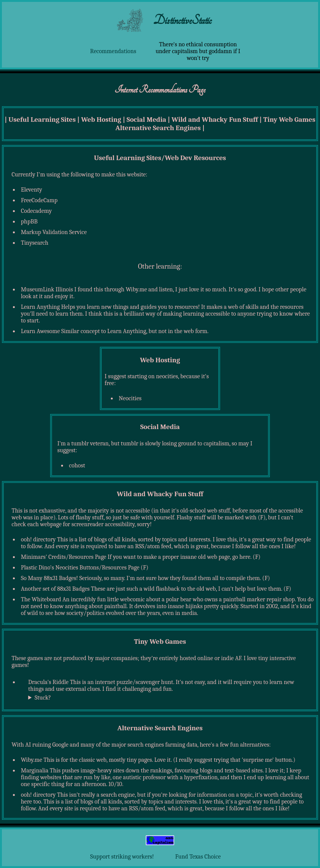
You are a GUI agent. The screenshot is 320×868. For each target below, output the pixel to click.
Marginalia (35, 771)
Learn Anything (40, 307)
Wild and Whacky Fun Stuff (215, 120)
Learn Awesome (40, 331)
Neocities (130, 398)
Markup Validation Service (54, 232)
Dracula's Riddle (48, 682)
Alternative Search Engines (158, 128)
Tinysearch (35, 243)
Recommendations (113, 51)
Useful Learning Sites (42, 120)
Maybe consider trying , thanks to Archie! (164, 699)
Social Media (147, 120)
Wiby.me (32, 760)
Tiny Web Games (289, 120)
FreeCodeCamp (39, 200)
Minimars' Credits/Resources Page (64, 557)
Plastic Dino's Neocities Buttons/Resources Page (80, 568)
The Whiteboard (41, 599)
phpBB (29, 222)
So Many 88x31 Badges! (49, 578)
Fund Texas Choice (198, 857)
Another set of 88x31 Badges (55, 589)
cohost (77, 465)
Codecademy (36, 211)
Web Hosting (101, 120)
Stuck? (43, 698)
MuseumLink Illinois (47, 289)
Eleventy (32, 190)
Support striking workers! (122, 857)
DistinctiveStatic (182, 20)
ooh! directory (38, 539)
